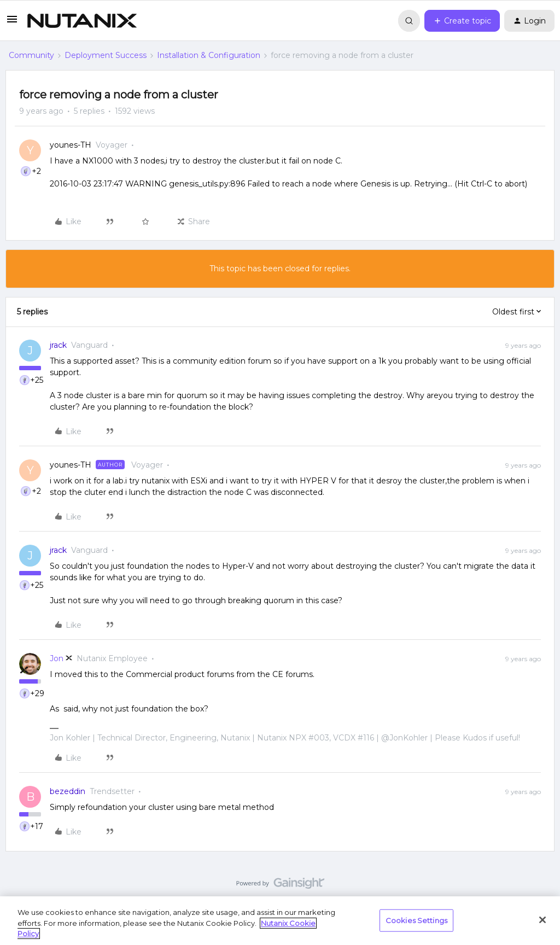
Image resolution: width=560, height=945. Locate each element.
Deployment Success (106, 55)
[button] (12, 23)
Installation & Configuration (209, 55)
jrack (58, 345)
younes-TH (71, 145)
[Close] (542, 920)
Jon (57, 658)
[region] (280, 921)
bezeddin (68, 791)
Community (31, 55)
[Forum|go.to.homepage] (82, 21)
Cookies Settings (416, 920)
